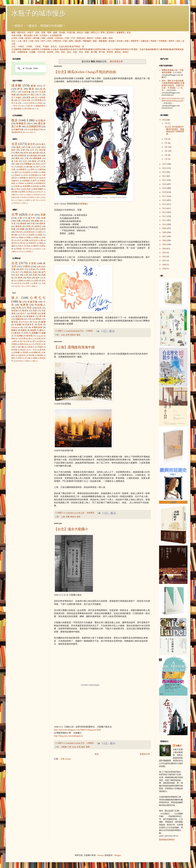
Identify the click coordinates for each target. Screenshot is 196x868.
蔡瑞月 (39, 319)
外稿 (37, 33)
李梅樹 (40, 347)
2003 (164, 253)
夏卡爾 (94, 52)
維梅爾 (35, 333)
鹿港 (36, 283)
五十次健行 (17, 98)
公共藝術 (116, 49)
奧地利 (19, 226)
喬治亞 (23, 243)
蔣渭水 (25, 311)
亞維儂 (17, 186)
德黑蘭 (23, 178)
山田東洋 (31, 347)
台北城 (32, 269)
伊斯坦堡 (57, 41)
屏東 (20, 278)
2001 (164, 261)
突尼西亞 (38, 249)
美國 (43, 215)
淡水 (17, 275)
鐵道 (62, 49)
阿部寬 (34, 314)
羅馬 (71, 41)
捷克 (28, 221)
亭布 (18, 189)
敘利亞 (28, 38)
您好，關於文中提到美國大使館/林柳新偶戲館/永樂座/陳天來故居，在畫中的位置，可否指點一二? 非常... (173, 86)
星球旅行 (111, 33)
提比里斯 (27, 189)
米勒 (57, 52)
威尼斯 (78, 41)
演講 (43, 33)
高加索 (50, 38)
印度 (67, 38)
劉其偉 (43, 350)
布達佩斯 (26, 181)
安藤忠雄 (19, 319)
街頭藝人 (103, 49)
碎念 (20, 89)
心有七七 (38, 298)
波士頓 (15, 161)
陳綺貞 (23, 344)
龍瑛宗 (126, 52)
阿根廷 (19, 249)
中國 (67, 517)
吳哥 (49, 41)
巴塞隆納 (162, 41)
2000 (164, 265)
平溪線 (46, 47)
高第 (40, 325)
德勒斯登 (135, 41)
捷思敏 (19, 316)
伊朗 (43, 38)
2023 (164, 172)
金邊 (41, 178)
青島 (38, 197)
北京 (13, 41)
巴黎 (65, 41)
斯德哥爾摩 (38, 189)
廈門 (35, 181)
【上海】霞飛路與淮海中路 (74, 347)
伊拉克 (21, 251)
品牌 (97, 49)
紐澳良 (23, 192)
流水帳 (62, 33)
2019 (164, 188)
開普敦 (32, 197)
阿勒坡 (30, 183)
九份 (61, 47)
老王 (34, 341)
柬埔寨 (23, 224)
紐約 (178, 41)
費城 (44, 172)
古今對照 (31, 103)
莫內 (69, 52)
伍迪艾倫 (144, 49)
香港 (38, 164)
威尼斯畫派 (176, 49)
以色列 (14, 38)
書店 (93, 49)
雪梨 (24, 203)
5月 (166, 143)
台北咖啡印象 (17, 130)
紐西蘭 (28, 251)
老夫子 (23, 314)
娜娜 (43, 322)
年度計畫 (71, 33)
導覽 (49, 33)
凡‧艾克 (33, 350)
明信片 (128, 49)
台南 (65, 47)
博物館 (166, 49)
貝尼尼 (38, 344)
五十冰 (14, 103)
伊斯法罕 (40, 192)
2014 (164, 208)
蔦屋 (40, 103)
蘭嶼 (34, 286)
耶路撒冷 (35, 175)
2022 (164, 176)
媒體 (55, 33)
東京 (25, 41)
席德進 (27, 361)
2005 (164, 244)
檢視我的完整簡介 (167, 840)
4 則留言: (90, 331)
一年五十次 (16, 106)
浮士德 (27, 358)
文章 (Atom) (66, 759)
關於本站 (21, 33)
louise (35, 322)
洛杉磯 (14, 192)
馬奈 (63, 52)
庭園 (66, 49)
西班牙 (42, 224)
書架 (32, 89)
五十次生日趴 (24, 100)
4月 (166, 147)
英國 (43, 218)
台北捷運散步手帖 (35, 130)
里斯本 (171, 41)
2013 (164, 212)
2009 (164, 228)
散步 (15, 120)
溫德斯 (33, 330)
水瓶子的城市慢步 (39, 13)
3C (40, 95)
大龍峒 (64, 747)
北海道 (98, 38)
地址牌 (23, 95)
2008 (164, 232)
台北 (13, 47)
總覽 (13, 33)
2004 (164, 249)
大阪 (17, 164)
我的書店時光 (17, 132)
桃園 (26, 272)
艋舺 (37, 278)
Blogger (118, 855)
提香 (39, 339)
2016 (164, 200)
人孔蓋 (27, 106)
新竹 (22, 269)
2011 (164, 220)
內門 (16, 286)
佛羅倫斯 (87, 41)
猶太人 (42, 330)
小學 (69, 747)
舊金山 (31, 192)
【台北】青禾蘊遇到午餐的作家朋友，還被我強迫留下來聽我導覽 (174, 130)
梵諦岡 (32, 235)
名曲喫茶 (35, 49)
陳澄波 (118, 52)
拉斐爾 (32, 52)
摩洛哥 (90, 38)
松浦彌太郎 (36, 353)
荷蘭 (26, 240)
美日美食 (28, 109)
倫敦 (95, 41)
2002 (164, 257)
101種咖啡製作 (39, 106)
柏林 (127, 41)
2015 (164, 204)
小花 (26, 327)
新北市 (31, 144)
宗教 (122, 49)
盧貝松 (17, 333)
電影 (136, 49)
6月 (166, 139)
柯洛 (20, 358)
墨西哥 (36, 246)
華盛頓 (24, 197)
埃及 (28, 246)
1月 (166, 159)
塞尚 (13, 358)
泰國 (21, 238)
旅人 (110, 49)
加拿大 (21, 246)
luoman (101, 855)
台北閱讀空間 (56, 35)
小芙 (29, 319)
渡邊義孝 (31, 316)
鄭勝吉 (14, 330)
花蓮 (35, 275)
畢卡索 (102, 52)
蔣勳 (34, 361)
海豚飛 (24, 305)
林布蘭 (14, 350)
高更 (75, 52)
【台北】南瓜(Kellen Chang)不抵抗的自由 (85, 72)
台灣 (67, 335)
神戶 (43, 41)
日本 (31, 215)
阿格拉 (18, 175)
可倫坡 (20, 200)
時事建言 (21, 124)
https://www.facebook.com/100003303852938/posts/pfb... (173, 101)
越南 (13, 246)
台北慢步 (44, 35)
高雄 (35, 272)
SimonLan (15, 327)
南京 (22, 195)
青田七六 (95, 33)
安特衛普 (37, 195)
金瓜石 (54, 47)
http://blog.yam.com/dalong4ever (69, 736)
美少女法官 (25, 341)
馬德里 (154, 41)
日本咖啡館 (45, 49)
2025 (164, 164)
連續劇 (151, 49)
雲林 (32, 170)
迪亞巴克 (32, 178)
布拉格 (120, 41)
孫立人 (31, 339)
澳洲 (41, 243)
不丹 (73, 38)
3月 (166, 151)
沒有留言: (91, 513)
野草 (103, 33)
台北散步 (55, 49)
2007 (164, 237)
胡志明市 (17, 203)
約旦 (26, 175)
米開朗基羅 (22, 52)
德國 (37, 221)
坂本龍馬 (19, 361)
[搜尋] (31, 68)
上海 (19, 41)
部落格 (84, 204)
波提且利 (22, 355)
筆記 (33, 95)
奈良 (37, 41)
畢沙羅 (32, 355)
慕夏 (87, 52)
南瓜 (79, 335)
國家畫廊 (103, 41)
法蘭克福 (145, 41)
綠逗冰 (80, 33)
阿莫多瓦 (29, 325)
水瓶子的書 (16, 35)
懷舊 (84, 49)
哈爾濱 (28, 200)
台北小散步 (29, 132)
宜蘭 (13, 269)
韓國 (28, 238)
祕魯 (105, 38)
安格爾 (17, 353)
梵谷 (81, 52)
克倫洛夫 (15, 181)
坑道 (70, 49)
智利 (111, 38)
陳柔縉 (40, 355)
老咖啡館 (26, 49)
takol (30, 344)
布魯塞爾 (26, 186)
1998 (164, 269)
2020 (164, 184)
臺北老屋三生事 (31, 35)
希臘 (22, 229)
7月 (166, 123)
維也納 (112, 41)
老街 (75, 49)
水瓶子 (30, 33)
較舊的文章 (145, 754)
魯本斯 (50, 52)
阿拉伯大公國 (37, 240)
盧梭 (35, 358)
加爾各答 (14, 195)
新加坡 (36, 186)
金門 (74, 47)
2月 (166, 155)
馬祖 (78, 47)
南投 (28, 281)
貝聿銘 (14, 344)
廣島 (17, 158)
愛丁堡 (35, 200)
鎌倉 (34, 161)
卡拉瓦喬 (41, 52)
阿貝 (39, 308)
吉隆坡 (28, 195)
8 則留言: (91, 743)
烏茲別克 (29, 249)
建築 (33, 86)
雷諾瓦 (23, 350)
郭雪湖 (110, 52)
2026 (164, 120)
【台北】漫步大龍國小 (71, 529)
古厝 (79, 49)
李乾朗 (25, 353)
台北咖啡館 (16, 49)
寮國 (40, 235)
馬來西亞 (32, 243)
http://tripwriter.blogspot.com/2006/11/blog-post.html (77, 730)
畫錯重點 (18, 109)
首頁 (129, 33)
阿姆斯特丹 (41, 183)
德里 (36, 172)
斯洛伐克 (81, 38)
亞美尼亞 (59, 38)
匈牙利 (14, 243)
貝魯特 (21, 183)
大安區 (38, 47)
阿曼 (21, 38)
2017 (164, 196)
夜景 (29, 98)
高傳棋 (20, 336)
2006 (164, 240)
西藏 (36, 238)
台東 (69, 47)
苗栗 (36, 281)
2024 (164, 168)
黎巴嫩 (36, 38)
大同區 (29, 47)
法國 (20, 218)
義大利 (32, 218)
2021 (164, 180)
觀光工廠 (158, 49)
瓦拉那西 (26, 172)
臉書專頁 (121, 33)
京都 (31, 41)
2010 (164, 224)
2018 (164, 192)
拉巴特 (43, 200)
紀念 (43, 89)
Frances (26, 322)
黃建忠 (24, 330)
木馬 (19, 308)
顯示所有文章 (116, 61)
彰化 (19, 283)
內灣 (28, 286)
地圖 (87, 33)
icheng (38, 336)
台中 (32, 150)
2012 (164, 216)
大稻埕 (21, 47)
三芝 (22, 286)
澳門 (17, 172)
